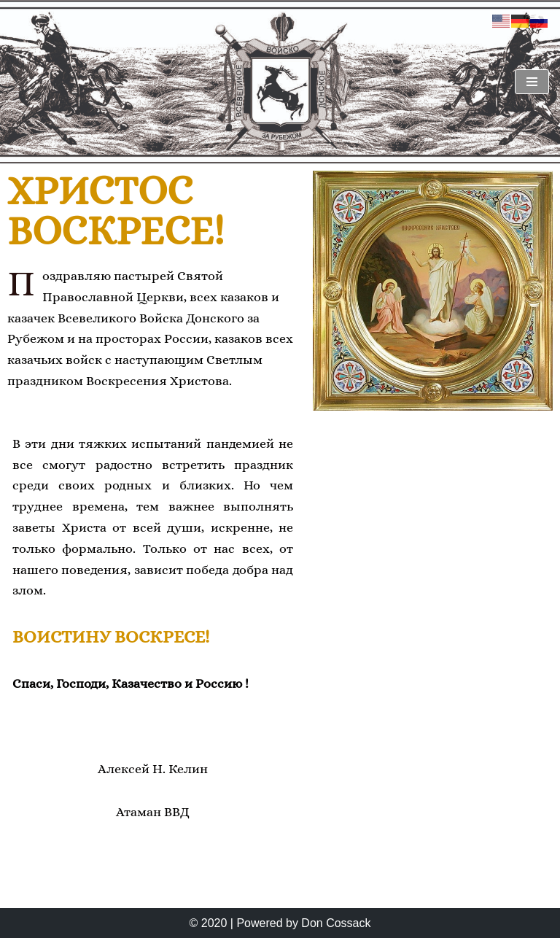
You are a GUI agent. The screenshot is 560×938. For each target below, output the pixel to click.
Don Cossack (336, 923)
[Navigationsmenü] (532, 82)
